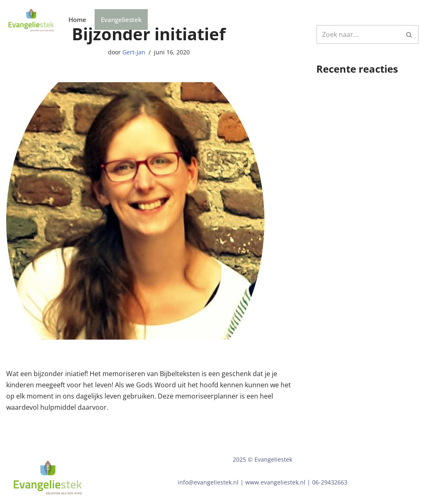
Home (77, 20)
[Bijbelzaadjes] (31, 20)
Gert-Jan (134, 52)
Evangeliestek (121, 20)
